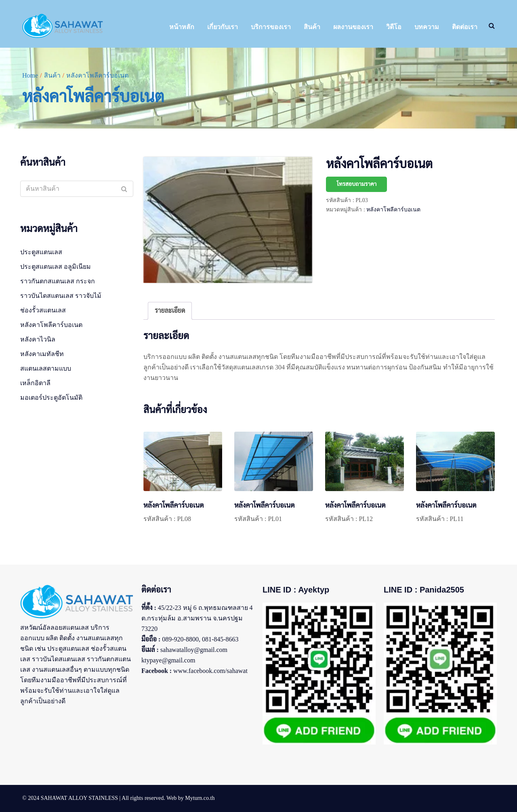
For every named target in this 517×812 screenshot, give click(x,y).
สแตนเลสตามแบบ (46, 368)
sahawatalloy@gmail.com (194, 650)
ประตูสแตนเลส (41, 252)
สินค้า (312, 27)
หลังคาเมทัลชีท (42, 354)
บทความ (427, 27)
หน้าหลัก (182, 27)
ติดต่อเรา (465, 27)
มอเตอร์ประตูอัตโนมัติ (51, 398)
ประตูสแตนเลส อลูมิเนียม (56, 267)
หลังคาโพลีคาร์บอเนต (393, 210)
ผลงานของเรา (353, 27)
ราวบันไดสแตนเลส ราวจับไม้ (61, 296)
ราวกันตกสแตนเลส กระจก (58, 281)
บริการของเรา (271, 27)
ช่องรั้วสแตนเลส (43, 310)
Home (30, 75)
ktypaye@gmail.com (168, 660)
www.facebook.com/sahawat (210, 671)
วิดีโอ (394, 27)
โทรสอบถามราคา (356, 184)
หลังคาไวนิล (38, 339)
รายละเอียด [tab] (170, 311)
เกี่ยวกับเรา (223, 27)
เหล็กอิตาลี (35, 383)
